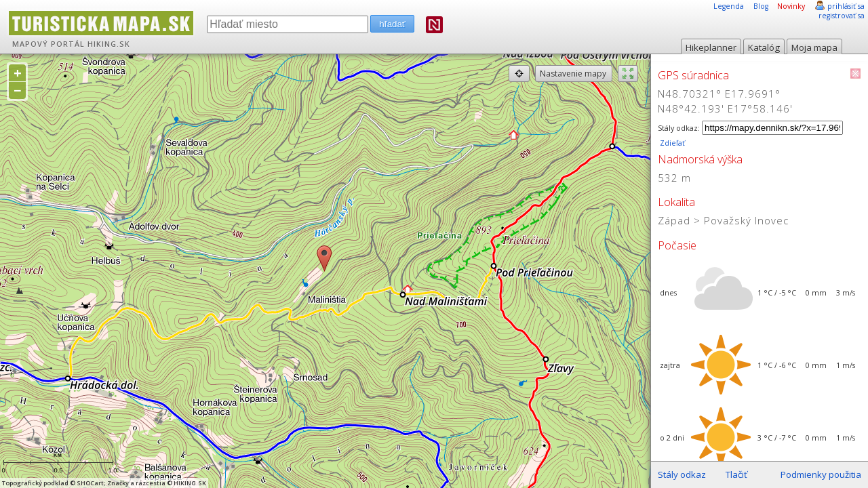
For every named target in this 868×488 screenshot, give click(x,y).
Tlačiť (736, 474)
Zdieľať (671, 143)
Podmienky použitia (821, 474)
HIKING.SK (109, 44)
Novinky (791, 6)
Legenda (729, 6)
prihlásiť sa (846, 6)
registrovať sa (842, 16)
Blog (761, 6)
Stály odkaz (682, 474)
